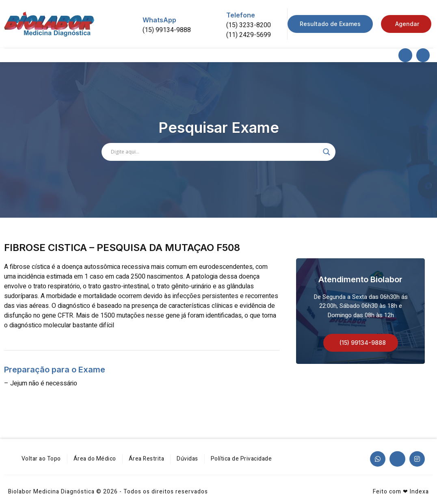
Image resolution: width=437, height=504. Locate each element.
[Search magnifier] (327, 152)
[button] (361, 343)
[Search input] (215, 152)
